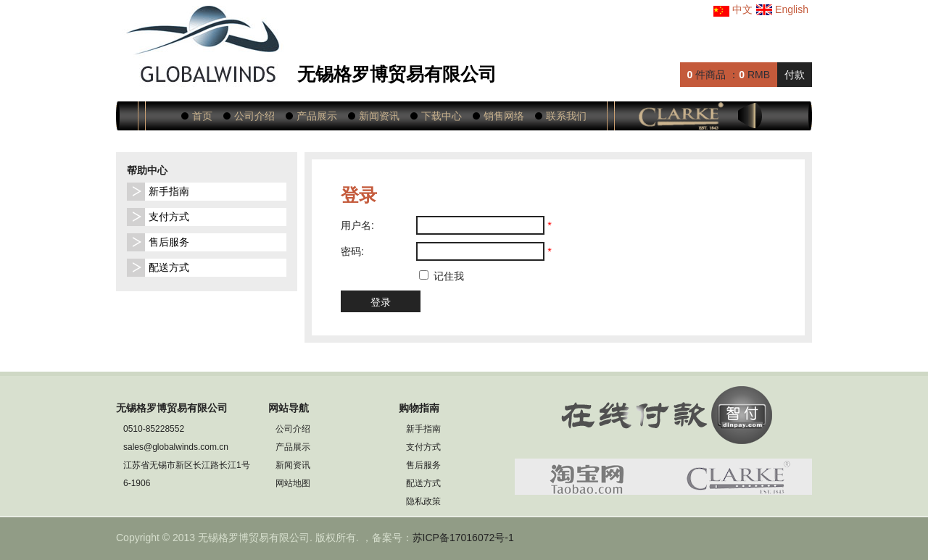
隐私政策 (423, 501)
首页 (202, 116)
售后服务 (169, 242)
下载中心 (442, 116)
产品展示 (317, 116)
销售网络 (504, 116)
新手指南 (169, 191)
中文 (733, 9)
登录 (381, 302)
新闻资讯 (379, 116)
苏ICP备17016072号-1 (463, 538)
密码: (352, 251)
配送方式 (169, 267)
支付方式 (169, 217)
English (782, 9)
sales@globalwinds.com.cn (176, 447)
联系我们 (566, 116)
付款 (795, 75)
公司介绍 (254, 116)
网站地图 (293, 483)
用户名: (357, 225)
